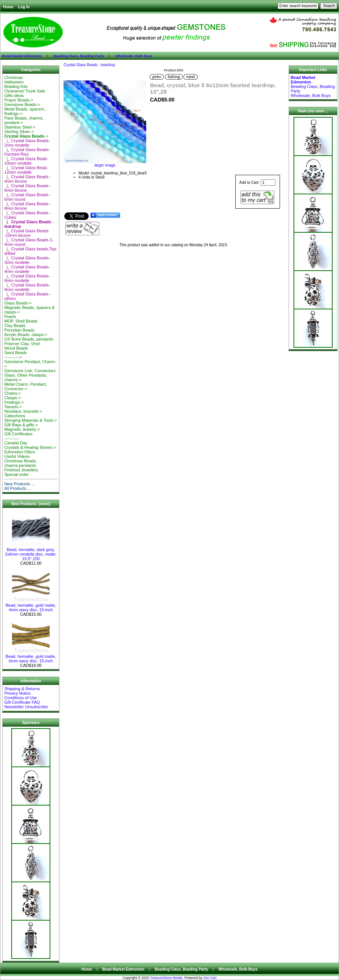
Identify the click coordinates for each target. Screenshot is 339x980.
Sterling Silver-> (19, 132)
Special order (16, 474)
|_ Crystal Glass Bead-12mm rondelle (26, 170)
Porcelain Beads (19, 330)
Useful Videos (17, 456)
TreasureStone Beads (166, 978)
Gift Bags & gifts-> (21, 425)
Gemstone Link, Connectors (30, 371)
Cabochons (15, 416)
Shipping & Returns (22, 689)
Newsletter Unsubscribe (26, 707)
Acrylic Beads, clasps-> (26, 335)
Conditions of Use (20, 698)
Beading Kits (16, 86)
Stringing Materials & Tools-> (30, 420)
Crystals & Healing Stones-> (30, 447)
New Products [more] (31, 504)
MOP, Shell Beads (21, 321)
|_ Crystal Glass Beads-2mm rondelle (27, 143)
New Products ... (19, 484)
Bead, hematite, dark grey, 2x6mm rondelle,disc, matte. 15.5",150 (31, 552)
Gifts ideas (14, 95)
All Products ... (17, 488)
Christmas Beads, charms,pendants (20, 463)
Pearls (10, 317)
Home (8, 7)
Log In (24, 7)
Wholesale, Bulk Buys (134, 56)
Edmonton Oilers (20, 452)
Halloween (14, 82)
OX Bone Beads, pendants (29, 339)
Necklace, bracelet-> (23, 411)
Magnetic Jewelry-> (22, 429)
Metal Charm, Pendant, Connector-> (25, 386)
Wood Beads (16, 348)
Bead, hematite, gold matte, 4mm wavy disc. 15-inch (31, 606)
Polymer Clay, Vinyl (22, 344)
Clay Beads (15, 326)
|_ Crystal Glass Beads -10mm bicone (26, 233)
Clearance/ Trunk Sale (25, 91)
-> (26, 136)
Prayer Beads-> (19, 100)
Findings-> (14, 402)
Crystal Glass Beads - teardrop (89, 65)
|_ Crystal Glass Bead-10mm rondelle (26, 161)
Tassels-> (13, 407)
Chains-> (12, 393)
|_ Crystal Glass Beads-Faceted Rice (27, 152)
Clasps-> (12, 398)
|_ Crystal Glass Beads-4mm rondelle (27, 269)
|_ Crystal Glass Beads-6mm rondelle (27, 278)
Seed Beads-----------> (15, 355)
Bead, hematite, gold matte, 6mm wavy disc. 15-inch (31, 657)
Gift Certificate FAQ (22, 702)
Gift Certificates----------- (18, 436)
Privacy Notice (17, 693)
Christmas (14, 77)
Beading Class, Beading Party (79, 56)
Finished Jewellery (21, 470)
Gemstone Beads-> (22, 105)
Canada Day (16, 443)
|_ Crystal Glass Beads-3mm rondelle (27, 260)
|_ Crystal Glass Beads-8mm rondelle (27, 287)
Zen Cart (210, 978)
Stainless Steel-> (20, 127)
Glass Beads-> (18, 303)
